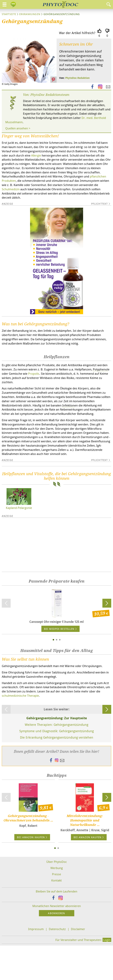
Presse (56, 908)
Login (107, 974)
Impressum (36, 963)
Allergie (36, 155)
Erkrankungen (30, 14)
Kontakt (56, 915)
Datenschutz (57, 963)
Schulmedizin (11, 189)
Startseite (9, 14)
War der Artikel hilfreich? (77, 33)
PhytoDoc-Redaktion (77, 78)
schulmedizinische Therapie (20, 730)
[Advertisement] (56, 579)
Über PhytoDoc (57, 896)
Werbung (57, 902)
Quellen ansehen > (18, 128)
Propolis (34, 374)
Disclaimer (78, 963)
